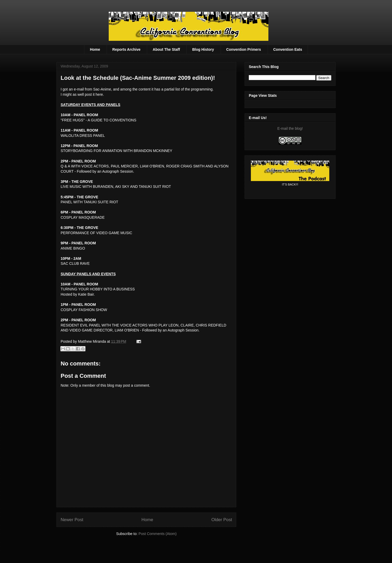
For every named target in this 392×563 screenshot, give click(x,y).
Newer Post (72, 520)
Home (95, 49)
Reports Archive (126, 49)
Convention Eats (288, 49)
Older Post (222, 520)
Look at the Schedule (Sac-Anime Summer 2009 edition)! (138, 78)
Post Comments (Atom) (157, 534)
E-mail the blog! (290, 128)
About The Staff (166, 49)
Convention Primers (244, 49)
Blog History (203, 49)
